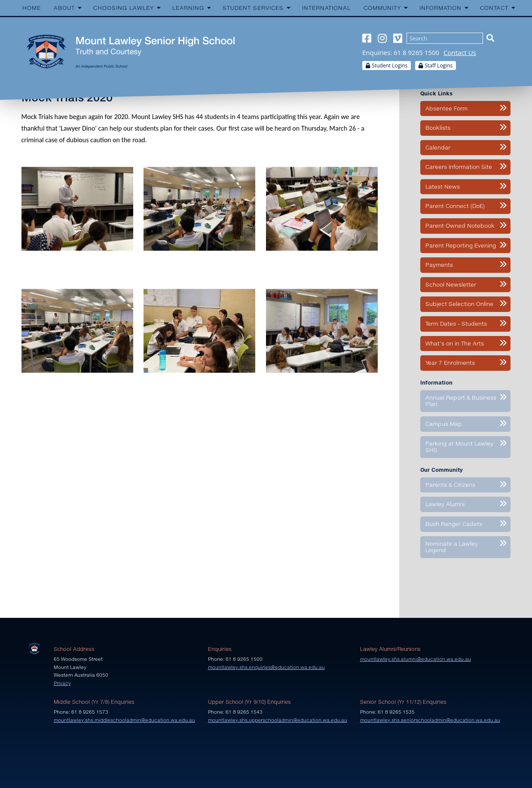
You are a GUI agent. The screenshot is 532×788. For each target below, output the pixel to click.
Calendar (438, 147)
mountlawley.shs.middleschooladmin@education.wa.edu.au (124, 720)
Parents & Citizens (450, 485)
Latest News (443, 186)
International (326, 8)
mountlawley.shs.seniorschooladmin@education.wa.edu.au (430, 720)
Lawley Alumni (445, 504)
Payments (439, 265)
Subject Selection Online (459, 304)
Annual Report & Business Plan (461, 401)
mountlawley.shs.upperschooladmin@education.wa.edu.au (278, 720)
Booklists (438, 128)
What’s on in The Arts (455, 343)
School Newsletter (451, 284)
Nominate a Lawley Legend (452, 547)
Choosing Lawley (124, 8)
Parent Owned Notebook (460, 226)
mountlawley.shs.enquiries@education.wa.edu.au (266, 667)
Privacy (62, 683)
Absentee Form (446, 108)
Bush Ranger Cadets (454, 524)
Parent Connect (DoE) (455, 206)
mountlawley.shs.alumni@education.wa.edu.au (416, 659)
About (64, 8)
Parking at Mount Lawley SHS (459, 447)
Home (32, 8)
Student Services (253, 8)
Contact (494, 8)
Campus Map (444, 424)
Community (382, 8)
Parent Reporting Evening (461, 245)
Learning (188, 8)
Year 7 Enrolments (450, 363)
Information (440, 8)
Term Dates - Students (456, 324)
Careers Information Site (459, 167)
